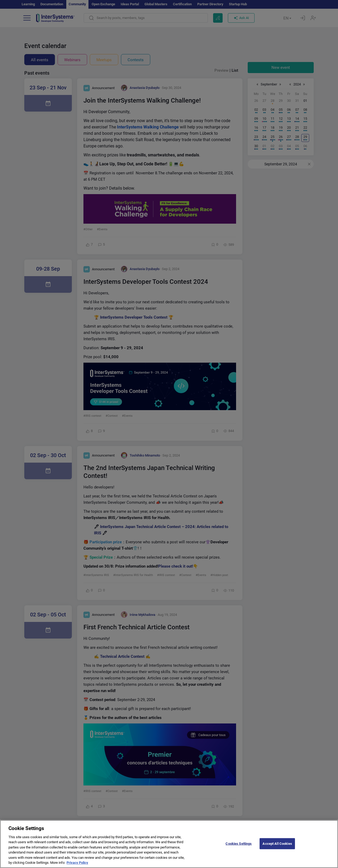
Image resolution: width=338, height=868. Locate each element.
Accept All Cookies (277, 848)
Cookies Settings (239, 848)
